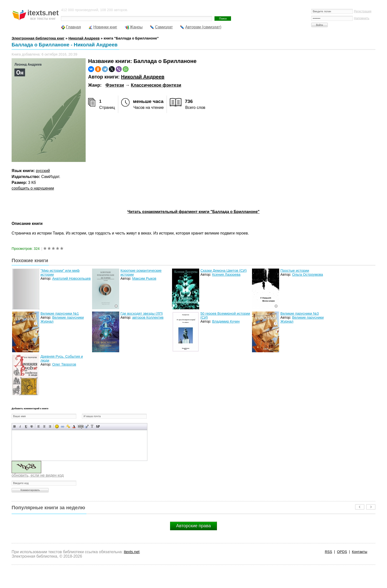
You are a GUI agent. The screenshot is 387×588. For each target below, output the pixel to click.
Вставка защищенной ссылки (68, 426)
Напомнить (362, 18)
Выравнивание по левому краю (39, 426)
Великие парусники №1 (60, 314)
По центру (44, 426)
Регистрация (363, 11)
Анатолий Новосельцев (71, 278)
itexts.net (132, 552)
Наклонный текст (20, 426)
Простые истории (295, 271)
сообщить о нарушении (33, 188)
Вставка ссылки (63, 426)
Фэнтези (115, 85)
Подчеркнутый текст (26, 426)
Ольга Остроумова (307, 274)
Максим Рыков (144, 278)
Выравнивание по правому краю (50, 426)
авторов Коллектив (148, 317)
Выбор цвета (74, 426)
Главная (73, 27)
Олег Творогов (64, 364)
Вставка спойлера (98, 426)
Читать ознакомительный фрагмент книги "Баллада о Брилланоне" (194, 212)
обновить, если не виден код (38, 475)
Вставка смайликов (57, 426)
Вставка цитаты (87, 426)
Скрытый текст (81, 426)
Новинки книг (105, 27)
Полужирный (15, 426)
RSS (329, 552)
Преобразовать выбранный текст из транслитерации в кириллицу (92, 426)
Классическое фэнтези (156, 85)
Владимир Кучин (226, 321)
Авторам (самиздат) (203, 27)
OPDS (342, 552)
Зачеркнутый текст (32, 426)
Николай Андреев (143, 77)
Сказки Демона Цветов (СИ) (223, 271)
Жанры (136, 27)
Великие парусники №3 (300, 314)
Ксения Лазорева (226, 274)
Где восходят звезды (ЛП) (142, 314)
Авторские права (193, 526)
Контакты (360, 552)
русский (43, 171)
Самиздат (164, 27)
